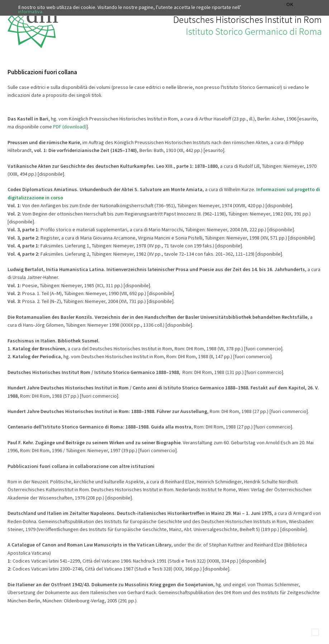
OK (290, 4)
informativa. (31, 11)
